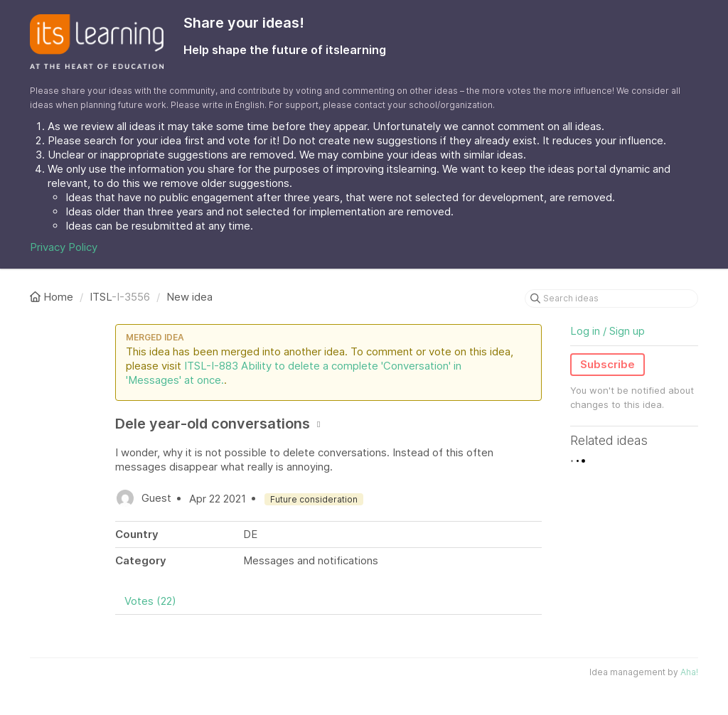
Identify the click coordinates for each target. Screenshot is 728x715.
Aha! (689, 672)
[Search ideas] (611, 299)
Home (53, 297)
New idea (189, 297)
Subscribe (607, 364)
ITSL (101, 297)
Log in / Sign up (607, 331)
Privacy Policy (64, 247)
